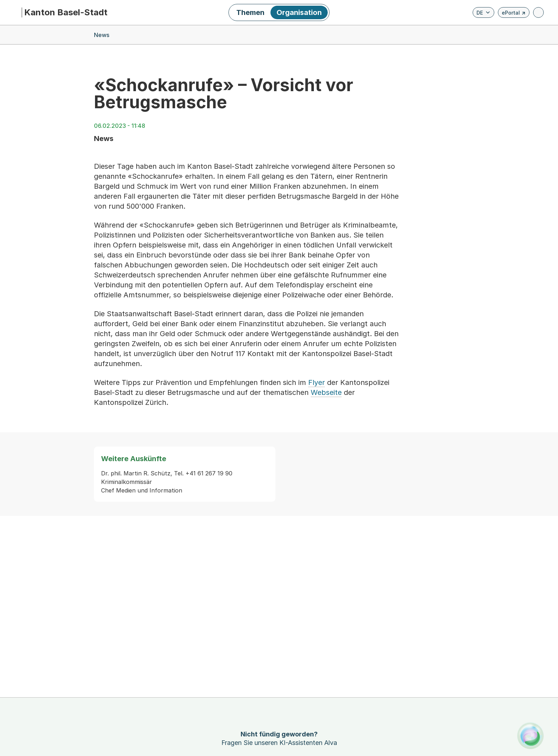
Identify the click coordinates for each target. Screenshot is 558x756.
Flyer (317, 382)
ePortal (514, 14)
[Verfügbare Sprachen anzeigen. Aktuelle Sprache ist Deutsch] (483, 12)
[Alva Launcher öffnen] (530, 736)
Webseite (326, 392)
